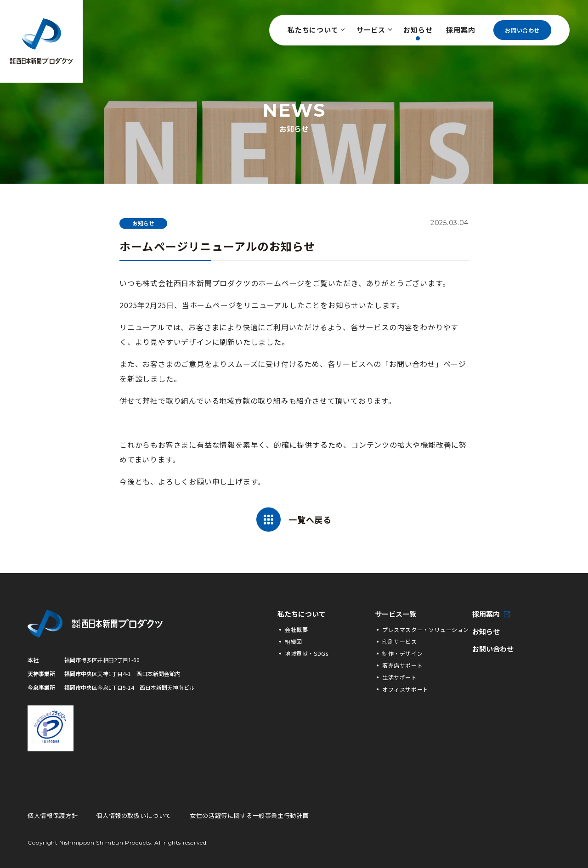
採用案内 (461, 30)
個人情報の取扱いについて (134, 815)
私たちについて (315, 30)
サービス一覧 (396, 614)
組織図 (294, 641)
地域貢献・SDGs (306, 653)
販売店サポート (402, 665)
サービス (373, 30)
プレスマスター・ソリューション (426, 629)
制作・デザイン (402, 653)
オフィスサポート (405, 689)
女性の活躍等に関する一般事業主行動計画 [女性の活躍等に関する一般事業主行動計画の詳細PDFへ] (249, 815)
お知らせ (418, 30)
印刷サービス (400, 641)
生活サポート (400, 677)
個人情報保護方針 (53, 815)
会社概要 (296, 629)
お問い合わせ (522, 30)
